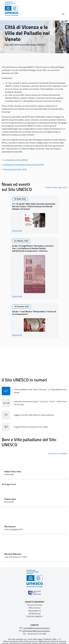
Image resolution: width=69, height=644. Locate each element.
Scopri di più (17, 231)
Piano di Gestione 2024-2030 (15, 169)
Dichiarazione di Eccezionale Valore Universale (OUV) (24, 165)
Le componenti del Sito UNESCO (16, 160)
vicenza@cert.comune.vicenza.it (37, 628)
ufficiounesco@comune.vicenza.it (36, 631)
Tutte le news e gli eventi (56, 187)
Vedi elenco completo (58, 453)
